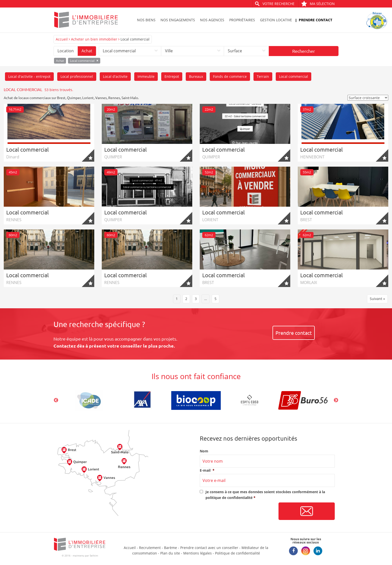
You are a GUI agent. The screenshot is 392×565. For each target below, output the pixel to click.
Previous (56, 400)
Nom (204, 451)
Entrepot (172, 76)
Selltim (94, 555)
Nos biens (146, 20)
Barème (170, 548)
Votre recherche (278, 4)
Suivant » (377, 299)
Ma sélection (318, 4)
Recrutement (150, 548)
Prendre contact (315, 20)
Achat (87, 51)
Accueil (62, 39)
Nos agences (212, 20)
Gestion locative (276, 20)
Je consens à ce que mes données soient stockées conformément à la (265, 495)
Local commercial (293, 76)
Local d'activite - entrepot (29, 76)
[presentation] (238, 511)
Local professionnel (77, 76)
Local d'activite (115, 76)
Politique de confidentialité (237, 553)
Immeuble (146, 76)
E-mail (207, 470)
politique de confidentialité (229, 498)
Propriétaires (242, 20)
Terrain (263, 76)
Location (66, 51)
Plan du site (170, 553)
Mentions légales (197, 553)
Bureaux (196, 76)
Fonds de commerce (230, 76)
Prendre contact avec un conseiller (209, 548)
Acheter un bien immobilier (94, 39)
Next (336, 400)
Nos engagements (178, 20)
